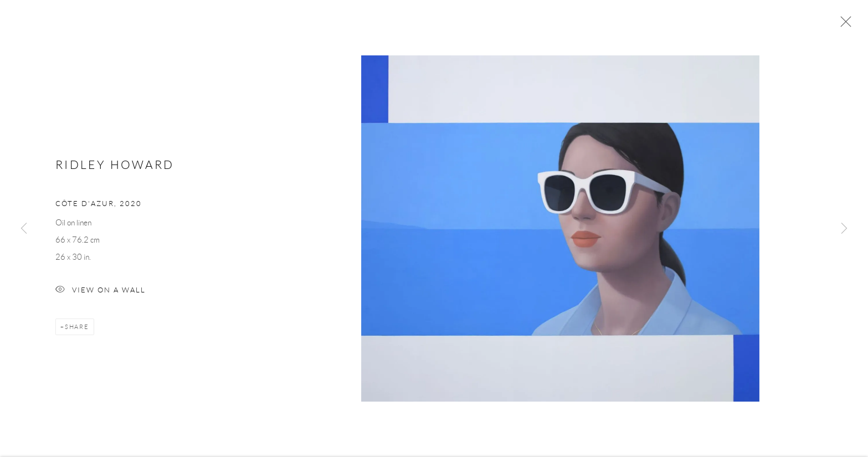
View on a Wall (101, 293)
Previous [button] (24, 229)
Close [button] (843, 25)
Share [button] (77, 329)
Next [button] (844, 229)
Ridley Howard (115, 166)
